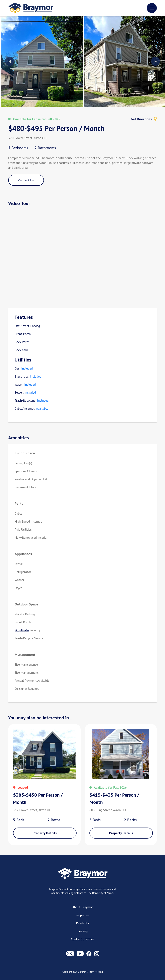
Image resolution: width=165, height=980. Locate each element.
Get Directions (144, 119)
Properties (82, 915)
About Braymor (83, 907)
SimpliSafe (22, 630)
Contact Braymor (82, 939)
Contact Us (26, 180)
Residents (82, 923)
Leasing (83, 931)
